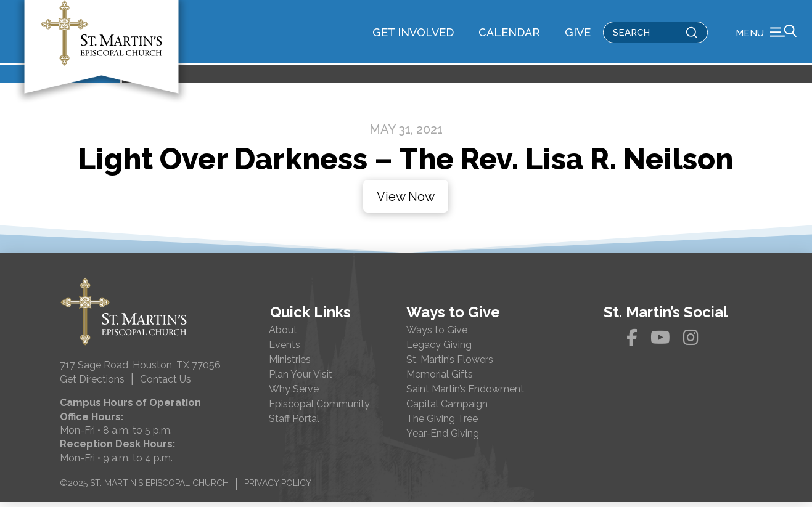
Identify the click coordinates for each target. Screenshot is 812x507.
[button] (766, 34)
